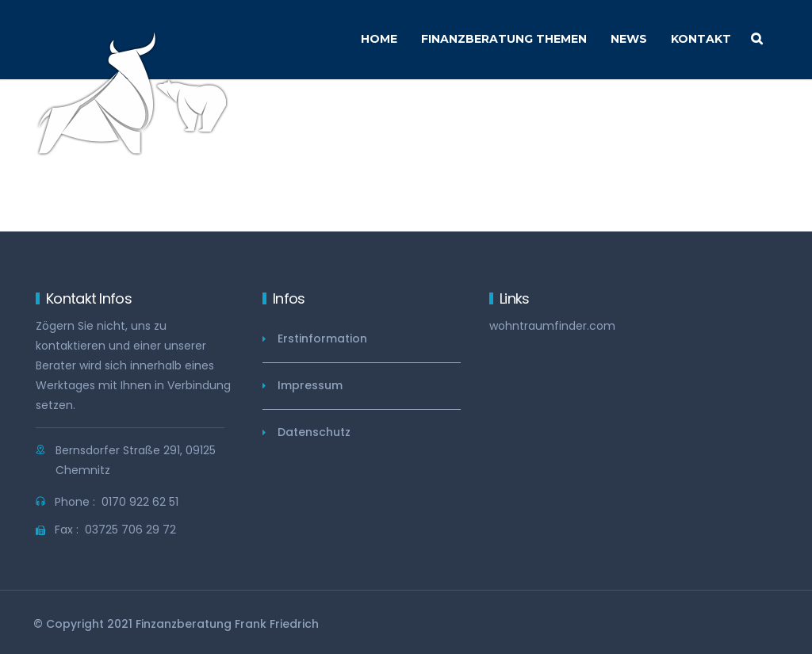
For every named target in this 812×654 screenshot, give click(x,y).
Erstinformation (322, 338)
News (629, 39)
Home (379, 39)
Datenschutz (314, 432)
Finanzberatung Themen (504, 39)
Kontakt (701, 39)
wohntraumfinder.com (552, 326)
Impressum (310, 385)
